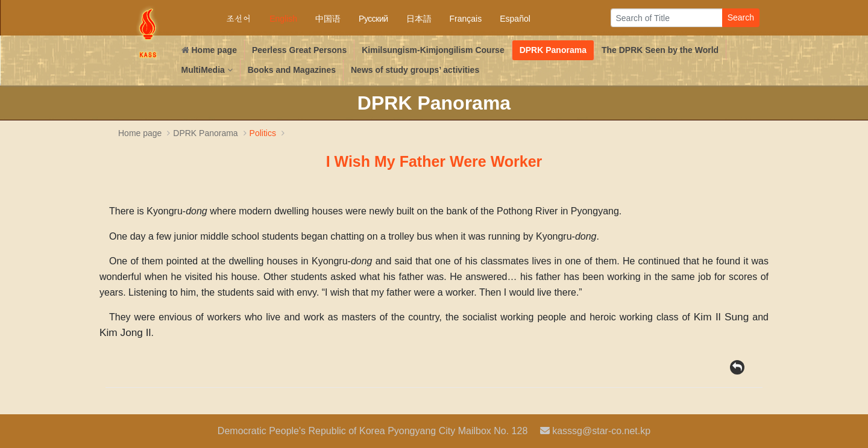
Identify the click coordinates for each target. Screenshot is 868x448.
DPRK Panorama (553, 50)
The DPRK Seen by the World (660, 50)
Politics (269, 133)
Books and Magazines (292, 70)
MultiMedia (207, 70)
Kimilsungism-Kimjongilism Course (433, 50)
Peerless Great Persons (299, 50)
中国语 (328, 19)
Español (515, 19)
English (283, 19)
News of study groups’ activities (415, 70)
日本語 (419, 19)
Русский (373, 19)
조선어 (239, 19)
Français (466, 19)
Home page (209, 50)
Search (741, 17)
